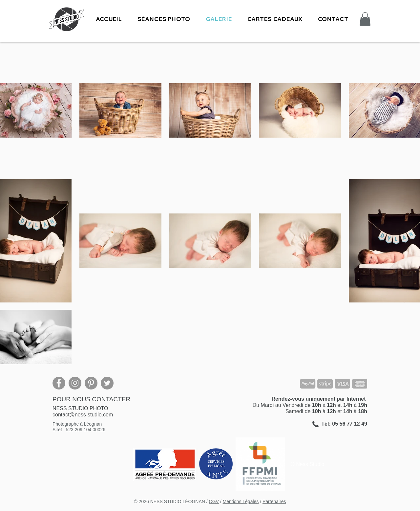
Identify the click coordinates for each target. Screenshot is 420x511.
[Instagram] (75, 383)
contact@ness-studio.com (83, 415)
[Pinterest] (91, 383)
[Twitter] (107, 383)
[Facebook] (59, 383)
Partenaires (274, 501)
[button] (164, 19)
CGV (214, 501)
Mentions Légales (241, 501)
